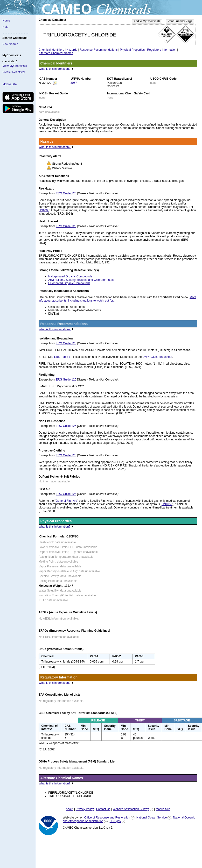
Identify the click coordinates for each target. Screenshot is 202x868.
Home (6, 21)
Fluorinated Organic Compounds (69, 283)
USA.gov (115, 821)
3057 (74, 83)
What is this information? (55, 69)
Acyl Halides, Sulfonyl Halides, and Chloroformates (81, 280)
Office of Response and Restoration (107, 818)
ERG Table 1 (62, 357)
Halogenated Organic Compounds (70, 276)
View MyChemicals (15, 66)
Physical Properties (132, 50)
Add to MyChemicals (147, 21)
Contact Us (103, 809)
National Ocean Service (152, 818)
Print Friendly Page (180, 21)
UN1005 (44, 210)
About (69, 809)
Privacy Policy (85, 809)
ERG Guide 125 (66, 193)
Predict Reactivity (14, 72)
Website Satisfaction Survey (131, 809)
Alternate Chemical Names (56, 53)
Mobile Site (10, 84)
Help (5, 27)
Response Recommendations (99, 50)
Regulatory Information (162, 50)
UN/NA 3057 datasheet (157, 357)
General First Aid (66, 501)
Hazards (72, 50)
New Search (10, 44)
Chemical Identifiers (51, 50)
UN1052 (167, 504)
